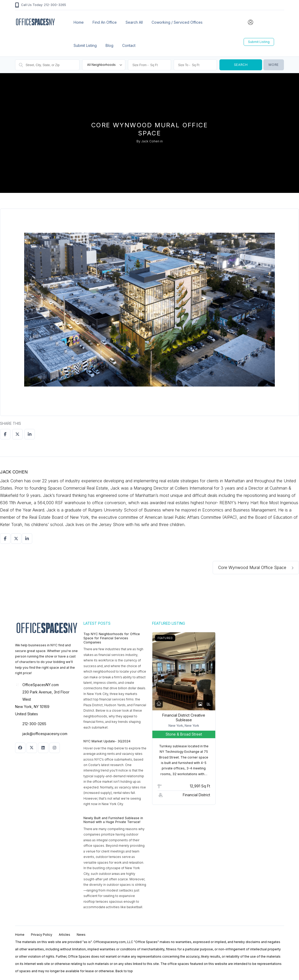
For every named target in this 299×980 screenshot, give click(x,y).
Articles (64, 935)
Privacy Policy (42, 935)
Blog (109, 45)
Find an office (105, 22)
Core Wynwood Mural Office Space (256, 567)
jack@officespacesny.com (45, 734)
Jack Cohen (150, 141)
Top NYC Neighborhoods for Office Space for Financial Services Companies (112, 638)
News (81, 935)
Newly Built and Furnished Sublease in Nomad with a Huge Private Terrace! (113, 820)
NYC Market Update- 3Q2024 (107, 741)
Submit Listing (85, 45)
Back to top (124, 971)
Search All (134, 22)
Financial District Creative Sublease (184, 717)
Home (79, 22)
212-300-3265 (34, 724)
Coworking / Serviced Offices (177, 22)
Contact (129, 45)
